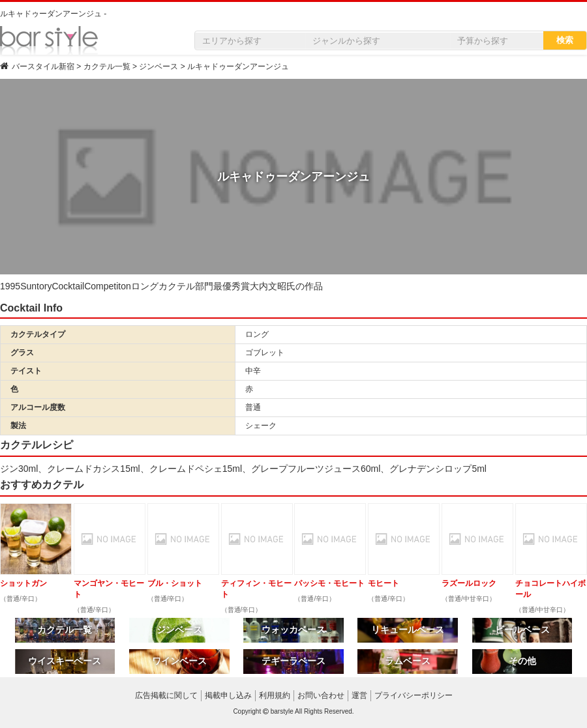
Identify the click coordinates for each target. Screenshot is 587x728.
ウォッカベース (293, 630)
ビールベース (522, 630)
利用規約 (275, 695)
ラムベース (408, 661)
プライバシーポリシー (414, 695)
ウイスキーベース (65, 661)
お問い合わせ (321, 695)
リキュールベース (408, 630)
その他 (522, 661)
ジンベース (179, 630)
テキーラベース (293, 661)
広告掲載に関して (166, 695)
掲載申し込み (228, 695)
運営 (359, 695)
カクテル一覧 (65, 630)
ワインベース (179, 661)
